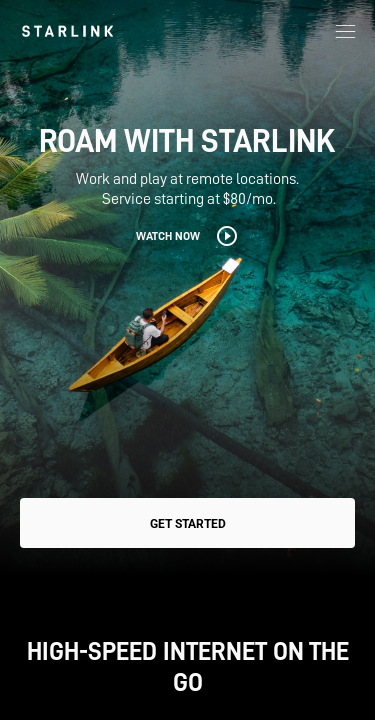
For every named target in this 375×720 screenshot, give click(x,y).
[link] (67, 31)
